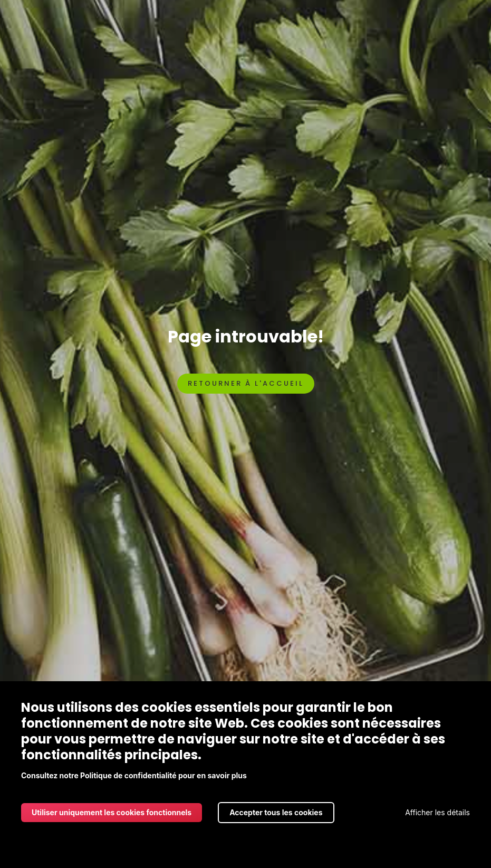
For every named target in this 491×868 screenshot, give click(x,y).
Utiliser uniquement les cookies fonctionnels (112, 812)
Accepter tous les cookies (276, 812)
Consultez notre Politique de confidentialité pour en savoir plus (134, 775)
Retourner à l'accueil (246, 383)
